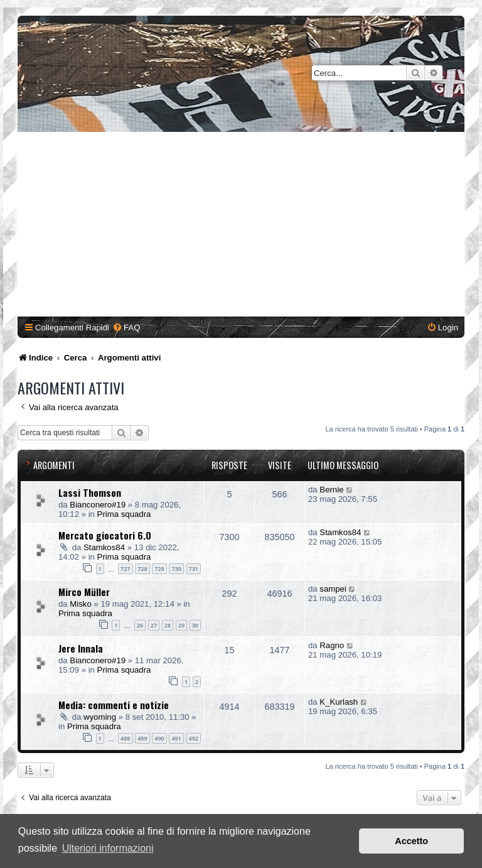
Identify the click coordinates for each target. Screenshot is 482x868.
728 (142, 569)
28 (168, 625)
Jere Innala (81, 648)
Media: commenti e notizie (114, 705)
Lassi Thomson (90, 492)
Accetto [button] (411, 841)
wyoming (100, 717)
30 (195, 625)
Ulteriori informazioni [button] (108, 848)
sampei (333, 589)
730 (176, 569)
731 (194, 569)
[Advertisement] (241, 226)
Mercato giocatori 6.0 (105, 535)
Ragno (332, 645)
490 (159, 738)
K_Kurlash (339, 702)
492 (194, 738)
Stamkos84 (104, 547)
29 (181, 625)
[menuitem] (126, 328)
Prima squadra (124, 514)
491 (176, 738)
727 (125, 569)
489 (142, 738)
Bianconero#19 (98, 505)
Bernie (331, 490)
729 (159, 569)
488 (125, 738)
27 (154, 625)
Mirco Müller (84, 592)
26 (140, 625)
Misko (80, 604)
